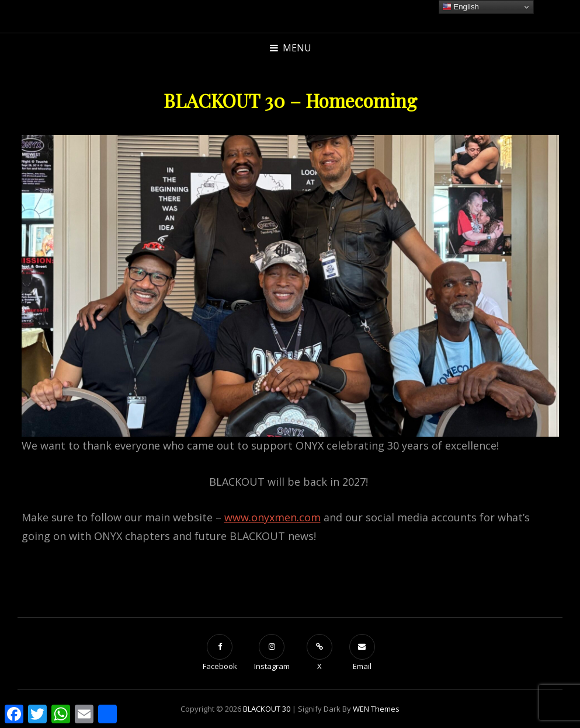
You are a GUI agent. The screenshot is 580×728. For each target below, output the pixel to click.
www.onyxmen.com (272, 517)
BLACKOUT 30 (267, 709)
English (461, 7)
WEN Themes (376, 709)
